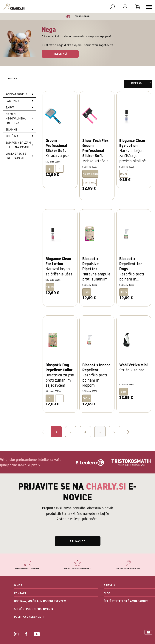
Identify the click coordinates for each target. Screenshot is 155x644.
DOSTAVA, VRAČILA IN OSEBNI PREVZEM (40, 601)
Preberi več (60, 54)
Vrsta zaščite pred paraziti (16, 156)
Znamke (11, 129)
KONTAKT (20, 593)
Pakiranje (13, 101)
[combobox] (138, 84)
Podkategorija (17, 94)
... (100, 432)
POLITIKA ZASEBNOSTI (29, 617)
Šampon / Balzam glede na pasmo (18, 145)
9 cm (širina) (89, 183)
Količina (12, 136)
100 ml (124, 174)
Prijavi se (78, 541)
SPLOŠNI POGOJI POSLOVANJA (34, 609)
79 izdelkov (12, 78)
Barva (10, 107)
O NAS (18, 585)
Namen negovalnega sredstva (16, 118)
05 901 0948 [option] (78, 16)
